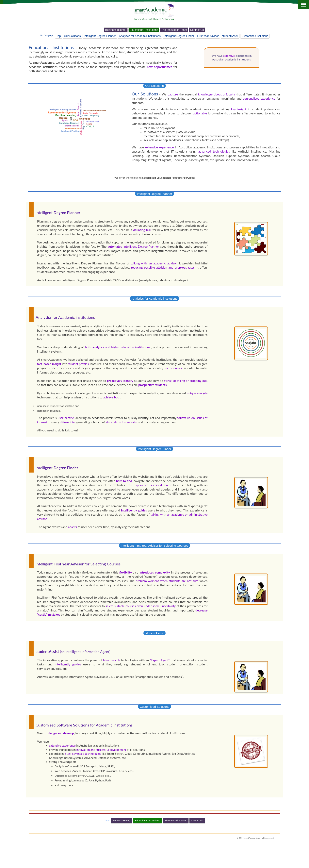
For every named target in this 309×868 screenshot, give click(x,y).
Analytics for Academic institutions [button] (140, 36)
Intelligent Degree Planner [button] (100, 36)
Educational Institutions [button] (144, 30)
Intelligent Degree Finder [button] (179, 36)
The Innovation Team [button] (174, 30)
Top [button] (59, 36)
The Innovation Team (245, 160)
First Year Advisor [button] (208, 36)
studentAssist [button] (230, 36)
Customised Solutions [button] (255, 36)
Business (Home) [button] (116, 30)
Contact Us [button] (197, 30)
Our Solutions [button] (72, 36)
